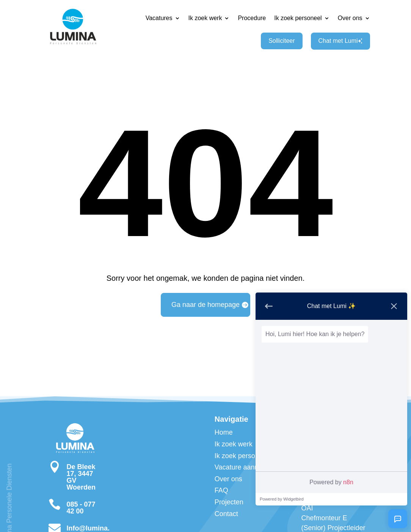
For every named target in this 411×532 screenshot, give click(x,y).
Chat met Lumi (340, 41)
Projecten (229, 502)
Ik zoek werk (205, 18)
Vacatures (159, 18)
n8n (348, 482)
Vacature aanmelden (246, 467)
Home (224, 432)
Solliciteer (282, 41)
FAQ (221, 490)
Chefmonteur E (324, 518)
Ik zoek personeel (298, 18)
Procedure (252, 18)
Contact (226, 514)
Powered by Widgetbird (282, 499)
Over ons (350, 18)
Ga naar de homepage (206, 305)
